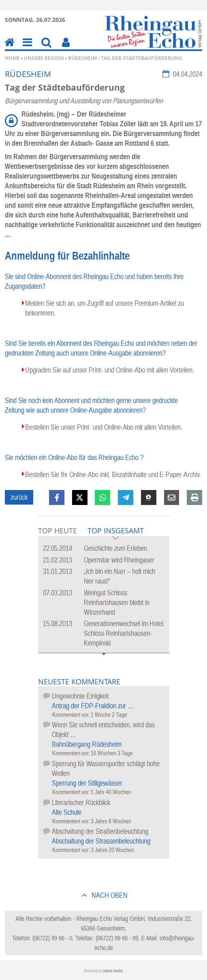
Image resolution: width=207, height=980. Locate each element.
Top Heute (58, 530)
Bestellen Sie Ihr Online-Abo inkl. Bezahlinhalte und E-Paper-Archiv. (113, 474)
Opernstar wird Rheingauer (119, 560)
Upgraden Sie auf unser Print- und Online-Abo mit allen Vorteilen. (110, 370)
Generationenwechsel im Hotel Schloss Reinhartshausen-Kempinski (124, 633)
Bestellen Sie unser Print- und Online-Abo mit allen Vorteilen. (104, 427)
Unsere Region (44, 58)
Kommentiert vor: (71, 715)
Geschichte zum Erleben (115, 548)
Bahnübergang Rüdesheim (87, 744)
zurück (19, 497)
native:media (113, 971)
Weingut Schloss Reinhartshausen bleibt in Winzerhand (117, 602)
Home (12, 58)
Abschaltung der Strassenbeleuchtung (101, 841)
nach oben (109, 895)
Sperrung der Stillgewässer (87, 783)
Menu (27, 48)
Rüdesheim (82, 58)
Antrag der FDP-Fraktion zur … (93, 706)
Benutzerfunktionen (66, 48)
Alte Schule (67, 812)
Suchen (46, 48)
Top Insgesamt (116, 531)
